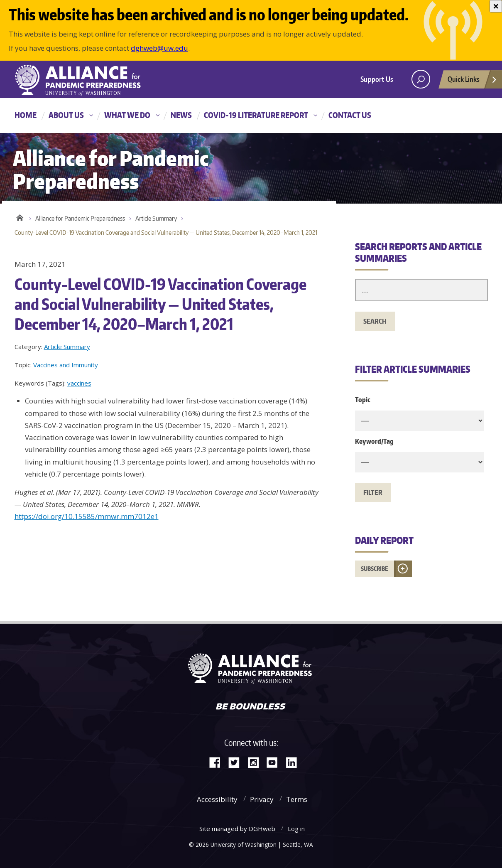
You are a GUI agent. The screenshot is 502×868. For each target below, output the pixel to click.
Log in (296, 829)
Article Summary (156, 218)
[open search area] (421, 79)
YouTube (275, 762)
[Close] (496, 6)
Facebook (218, 762)
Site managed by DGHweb (237, 829)
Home (26, 115)
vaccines (79, 383)
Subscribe (375, 569)
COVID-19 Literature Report (256, 115)
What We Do (127, 115)
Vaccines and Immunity (66, 365)
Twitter (237, 762)
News (181, 115)
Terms (297, 799)
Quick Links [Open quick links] (473, 81)
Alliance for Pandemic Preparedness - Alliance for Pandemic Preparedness (83, 80)
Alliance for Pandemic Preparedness (80, 218)
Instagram (256, 762)
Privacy (262, 799)
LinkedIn (294, 762)
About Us (66, 115)
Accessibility (217, 799)
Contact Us (350, 115)
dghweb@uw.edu (159, 48)
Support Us (377, 79)
